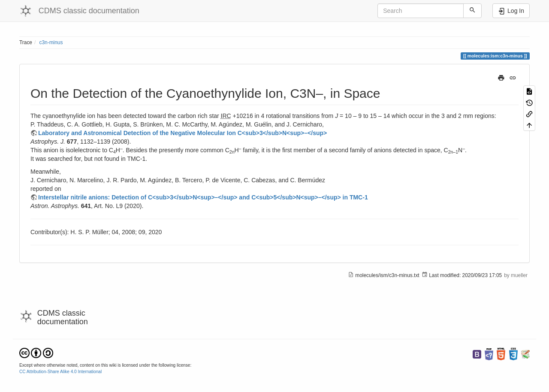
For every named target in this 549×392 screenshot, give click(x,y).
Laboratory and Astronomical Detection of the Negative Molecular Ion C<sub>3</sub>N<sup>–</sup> (182, 133)
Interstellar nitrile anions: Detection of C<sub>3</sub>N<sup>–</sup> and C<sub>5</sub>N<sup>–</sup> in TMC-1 (203, 197)
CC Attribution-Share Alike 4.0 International (60, 372)
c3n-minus (51, 42)
